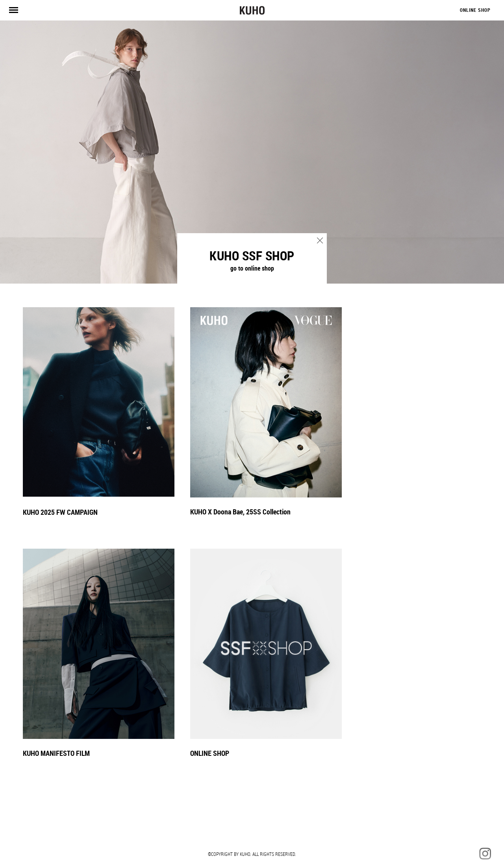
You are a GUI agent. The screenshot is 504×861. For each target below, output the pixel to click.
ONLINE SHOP (475, 10)
